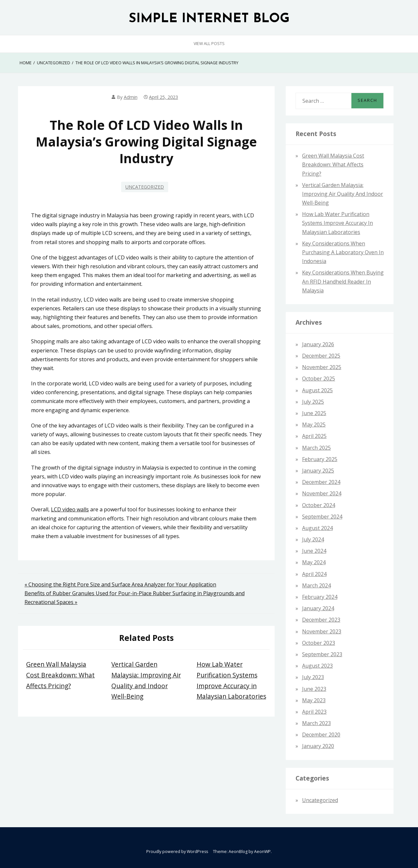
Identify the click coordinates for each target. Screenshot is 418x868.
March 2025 (316, 448)
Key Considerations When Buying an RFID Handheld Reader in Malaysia (343, 281)
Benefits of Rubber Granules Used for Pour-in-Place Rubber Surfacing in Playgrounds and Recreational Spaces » (135, 598)
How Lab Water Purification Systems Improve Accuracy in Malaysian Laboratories (338, 223)
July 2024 (313, 539)
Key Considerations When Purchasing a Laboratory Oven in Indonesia (343, 252)
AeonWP (262, 852)
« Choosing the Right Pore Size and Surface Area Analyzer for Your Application (120, 584)
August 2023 (317, 666)
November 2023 (322, 631)
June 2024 (314, 551)
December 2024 (321, 482)
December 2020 (321, 735)
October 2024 (319, 505)
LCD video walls (70, 509)
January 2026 (318, 344)
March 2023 (316, 723)
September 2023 (322, 654)
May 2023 (314, 700)
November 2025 (322, 367)
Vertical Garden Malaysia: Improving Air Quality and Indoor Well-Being (343, 194)
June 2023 (314, 689)
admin (131, 97)
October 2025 (319, 379)
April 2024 (314, 574)
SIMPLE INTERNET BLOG (209, 19)
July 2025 (313, 402)
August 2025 (317, 390)
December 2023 (321, 620)
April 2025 (314, 436)
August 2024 (317, 528)
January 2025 (318, 471)
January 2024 (318, 608)
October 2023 (319, 643)
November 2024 (322, 493)
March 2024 (316, 585)
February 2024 (320, 597)
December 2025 (321, 356)
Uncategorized (145, 187)
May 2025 (314, 425)
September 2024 (322, 517)
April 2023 (314, 712)
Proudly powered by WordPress (177, 852)
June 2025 (314, 413)
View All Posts (209, 44)
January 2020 (318, 746)
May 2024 (314, 562)
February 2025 (320, 459)
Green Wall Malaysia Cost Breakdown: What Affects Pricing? (60, 675)
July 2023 (313, 677)
